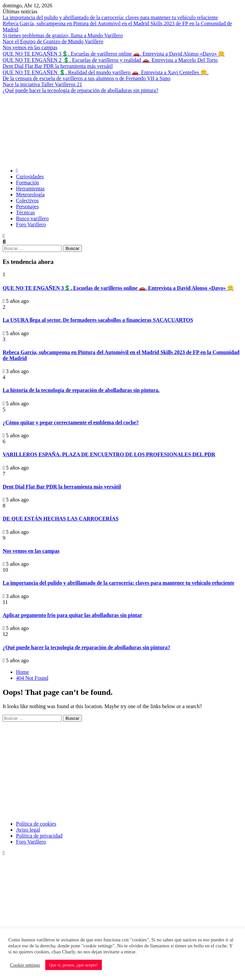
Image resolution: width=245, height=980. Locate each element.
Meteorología (30, 195)
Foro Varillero (31, 224)
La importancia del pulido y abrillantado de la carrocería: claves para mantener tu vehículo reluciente (110, 17)
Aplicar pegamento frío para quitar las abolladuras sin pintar (72, 615)
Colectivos (27, 200)
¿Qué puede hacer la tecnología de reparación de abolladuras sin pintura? (80, 90)
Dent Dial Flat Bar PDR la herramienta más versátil (58, 66)
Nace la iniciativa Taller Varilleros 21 (42, 84)
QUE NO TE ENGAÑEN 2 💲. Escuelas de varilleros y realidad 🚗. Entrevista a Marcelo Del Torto (110, 60)
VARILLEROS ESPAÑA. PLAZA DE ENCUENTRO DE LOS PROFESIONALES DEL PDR (109, 454)
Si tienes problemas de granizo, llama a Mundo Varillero (63, 35)
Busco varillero (32, 218)
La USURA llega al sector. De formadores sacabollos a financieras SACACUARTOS (98, 320)
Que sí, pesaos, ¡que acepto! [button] (74, 965)
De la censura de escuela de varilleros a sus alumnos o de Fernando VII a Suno (87, 78)
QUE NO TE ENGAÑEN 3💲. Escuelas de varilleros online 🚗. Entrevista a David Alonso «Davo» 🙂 (114, 54)
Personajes (27, 206)
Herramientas (30, 189)
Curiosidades (30, 177)
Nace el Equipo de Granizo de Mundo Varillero (53, 41)
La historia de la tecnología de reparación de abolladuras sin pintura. (81, 390)
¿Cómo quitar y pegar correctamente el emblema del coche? (71, 422)
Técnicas (25, 212)
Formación (27, 183)
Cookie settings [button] (25, 965)
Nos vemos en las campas (30, 47)
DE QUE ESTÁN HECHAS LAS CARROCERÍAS (61, 519)
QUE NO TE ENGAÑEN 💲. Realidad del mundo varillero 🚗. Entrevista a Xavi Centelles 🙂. (106, 72)
